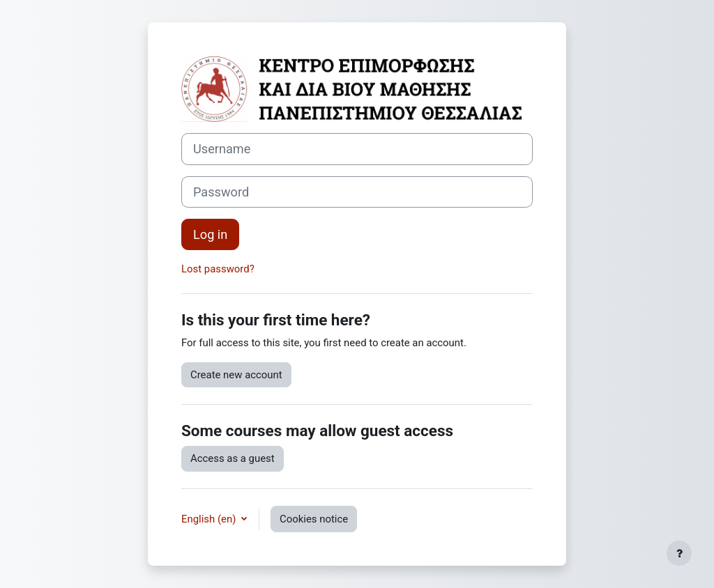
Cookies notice (314, 519)
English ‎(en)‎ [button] (210, 519)
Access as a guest (233, 458)
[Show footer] (679, 553)
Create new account (236, 375)
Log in (210, 234)
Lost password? (218, 269)
